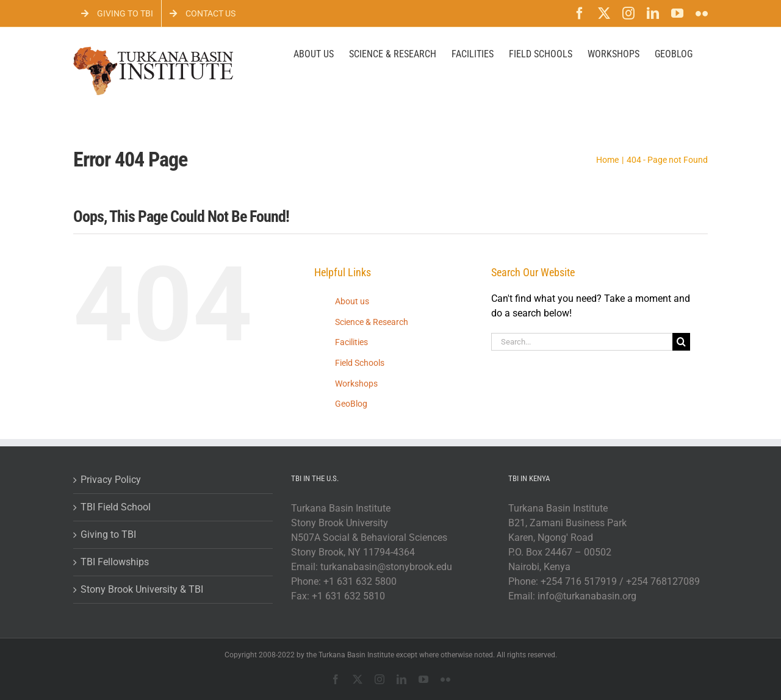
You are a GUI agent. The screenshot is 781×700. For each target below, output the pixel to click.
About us (352, 301)
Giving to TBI (108, 534)
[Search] (681, 342)
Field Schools (360, 363)
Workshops (356, 384)
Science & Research (372, 322)
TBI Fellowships (115, 562)
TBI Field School (116, 507)
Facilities (351, 342)
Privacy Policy (111, 480)
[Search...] (582, 342)
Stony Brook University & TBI (142, 589)
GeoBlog (351, 404)
